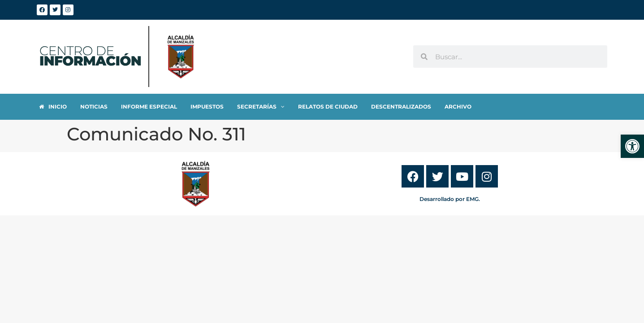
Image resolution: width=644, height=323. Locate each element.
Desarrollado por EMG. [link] (450, 199)
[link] (632, 146)
